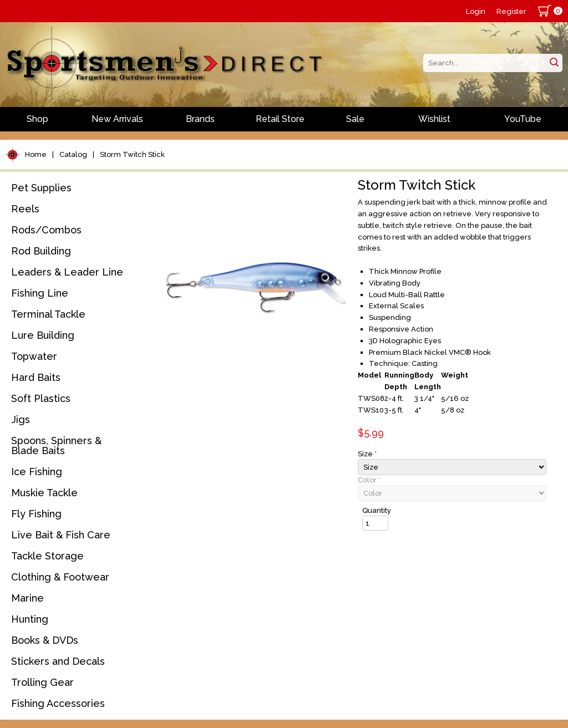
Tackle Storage (47, 556)
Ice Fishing (37, 472)
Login (476, 11)
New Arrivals (117, 119)
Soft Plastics (41, 398)
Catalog (73, 154)
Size (367, 454)
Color (369, 480)
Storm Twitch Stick (132, 154)
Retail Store (280, 119)
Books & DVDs (45, 640)
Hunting (30, 619)
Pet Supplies (41, 188)
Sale (355, 119)
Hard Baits (36, 377)
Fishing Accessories (58, 703)
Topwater (34, 356)
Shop (37, 119)
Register (511, 11)
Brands (200, 119)
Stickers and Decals (58, 661)
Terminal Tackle (48, 314)
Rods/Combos (46, 230)
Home (36, 154)
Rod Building (41, 251)
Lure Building (43, 335)
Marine (27, 598)
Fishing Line (40, 293)
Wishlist (434, 119)
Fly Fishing (36, 514)
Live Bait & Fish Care (61, 535)
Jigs (21, 419)
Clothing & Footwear (60, 577)
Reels (25, 209)
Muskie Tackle (44, 493)
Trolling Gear (42, 682)
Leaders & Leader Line (67, 272)
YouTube (523, 119)
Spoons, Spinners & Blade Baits (56, 446)
